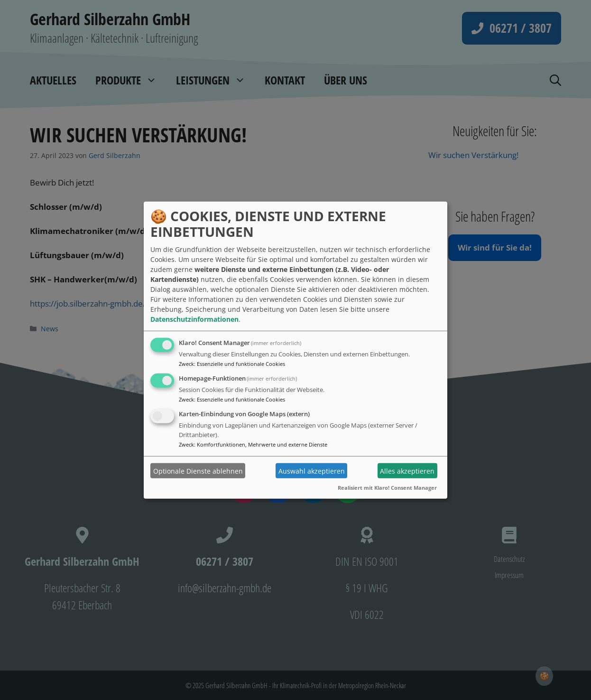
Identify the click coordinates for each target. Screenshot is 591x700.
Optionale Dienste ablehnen (198, 471)
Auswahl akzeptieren (312, 471)
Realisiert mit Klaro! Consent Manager (387, 488)
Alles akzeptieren (407, 471)
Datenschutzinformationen (194, 319)
